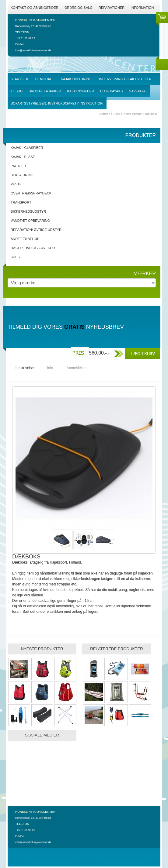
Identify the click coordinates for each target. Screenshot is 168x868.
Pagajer (18, 166)
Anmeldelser (77, 368)
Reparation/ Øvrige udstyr (36, 230)
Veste (16, 184)
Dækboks (151, 114)
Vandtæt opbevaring (30, 221)
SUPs (15, 257)
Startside (104, 114)
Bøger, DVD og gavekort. (34, 248)
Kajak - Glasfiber (27, 148)
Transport (21, 202)
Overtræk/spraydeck (31, 193)
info (50, 368)
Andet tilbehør (133, 114)
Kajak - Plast (23, 157)
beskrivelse (25, 368)
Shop (117, 114)
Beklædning (22, 175)
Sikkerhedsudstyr (28, 211)
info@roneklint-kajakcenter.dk (33, 50)
